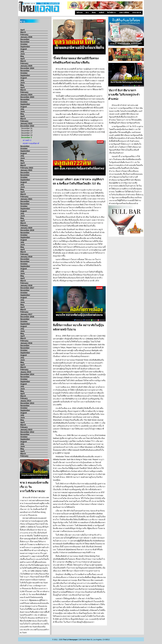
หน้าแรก (80, 13)
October (24, 44)
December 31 (27, 128)
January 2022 (26, 170)
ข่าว (87, 13)
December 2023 (27, 97)
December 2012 (27, 432)
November (25, 42)
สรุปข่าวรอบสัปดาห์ (31, 143)
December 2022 (27, 126)
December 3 (26, 137)
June (23, 54)
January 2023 (26, 123)
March (23, 32)
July (22, 51)
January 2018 (26, 285)
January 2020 (26, 228)
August (24, 49)
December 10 (27, 135)
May (22, 56)
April (22, 30)
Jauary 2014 (26, 401)
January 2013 (26, 430)
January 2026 (26, 37)
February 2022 (27, 168)
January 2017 (26, 314)
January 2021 (26, 199)
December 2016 (27, 317)
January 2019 (26, 257)
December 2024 (27, 68)
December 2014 (27, 374)
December (25, 39)
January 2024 (26, 95)
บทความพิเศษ (124, 13)
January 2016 (26, 343)
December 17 (27, 133)
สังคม (94, 13)
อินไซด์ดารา (112, 13)
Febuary (24, 225)
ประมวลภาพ (137, 13)
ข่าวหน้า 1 (27, 140)
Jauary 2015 (26, 372)
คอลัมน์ (101, 13)
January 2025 (26, 66)
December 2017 (27, 288)
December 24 (27, 131)
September (25, 47)
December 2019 (27, 230)
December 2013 (27, 403)
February (24, 35)
